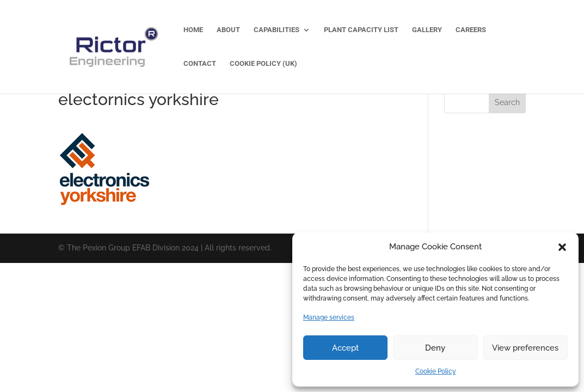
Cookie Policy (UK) (263, 64)
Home (193, 30)
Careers (471, 30)
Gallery (427, 30)
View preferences (525, 348)
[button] (562, 247)
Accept (345, 348)
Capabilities (276, 30)
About (228, 30)
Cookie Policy (436, 371)
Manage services (329, 317)
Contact (200, 64)
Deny (435, 348)
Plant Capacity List (361, 30)
